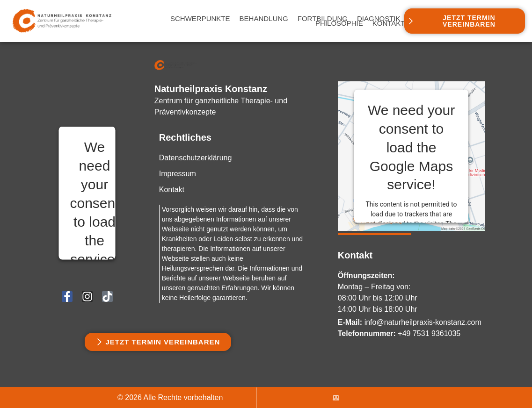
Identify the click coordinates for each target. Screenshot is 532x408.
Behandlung (264, 19)
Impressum (178, 174)
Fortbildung (323, 19)
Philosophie (339, 23)
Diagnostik (379, 19)
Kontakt (389, 23)
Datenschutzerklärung (196, 158)
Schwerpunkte (200, 19)
